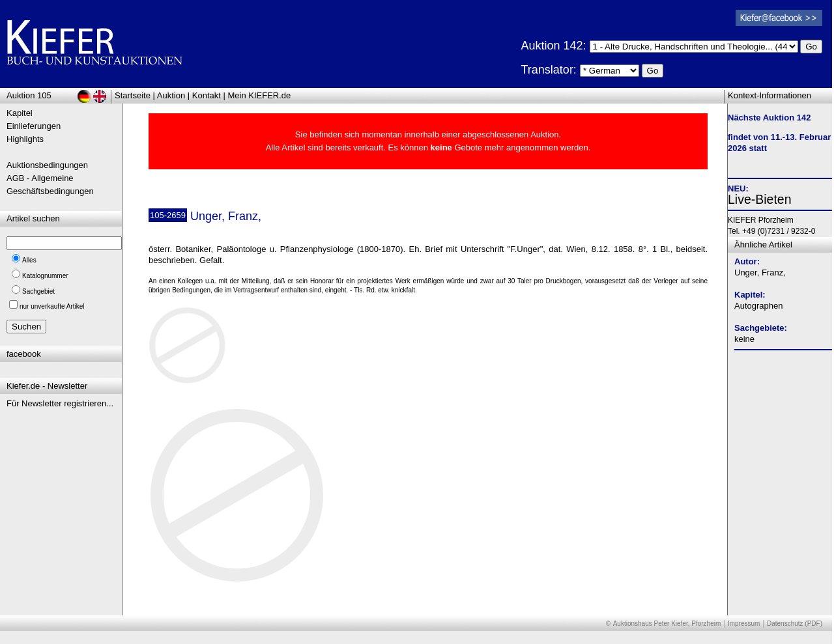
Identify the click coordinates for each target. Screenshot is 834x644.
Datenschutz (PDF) (795, 623)
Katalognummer (45, 276)
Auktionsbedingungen (47, 165)
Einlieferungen (34, 126)
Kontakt (207, 95)
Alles (29, 260)
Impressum (744, 623)
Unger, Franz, (760, 273)
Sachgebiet (38, 291)
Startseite (133, 95)
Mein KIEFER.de (260, 95)
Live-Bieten (760, 199)
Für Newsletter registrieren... (60, 403)
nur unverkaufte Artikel (52, 306)
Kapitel (20, 113)
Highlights (25, 139)
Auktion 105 (29, 95)
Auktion (171, 95)
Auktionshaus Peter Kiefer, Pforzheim (667, 623)
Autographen (758, 306)
